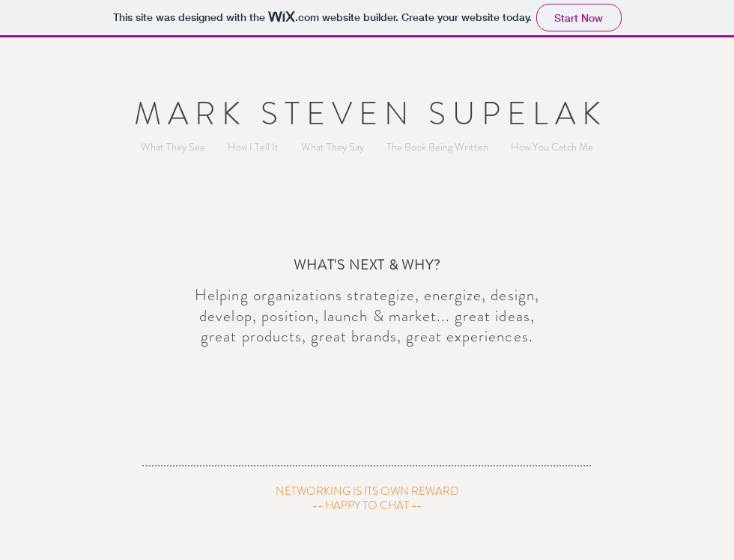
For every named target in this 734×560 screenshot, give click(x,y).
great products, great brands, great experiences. (367, 336)
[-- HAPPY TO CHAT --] (367, 506)
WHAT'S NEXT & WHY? (367, 265)
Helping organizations (269, 295)
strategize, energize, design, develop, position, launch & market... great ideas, (369, 305)
